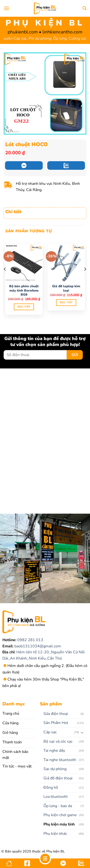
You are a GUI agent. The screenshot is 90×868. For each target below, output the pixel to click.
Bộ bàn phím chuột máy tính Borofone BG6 (24, 290)
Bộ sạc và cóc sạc (58, 741)
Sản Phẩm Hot (56, 723)
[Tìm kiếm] (84, 8)
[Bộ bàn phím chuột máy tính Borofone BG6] (24, 263)
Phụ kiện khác (55, 834)
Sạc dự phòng (55, 769)
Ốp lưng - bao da (58, 806)
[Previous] (5, 279)
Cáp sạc (50, 732)
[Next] (85, 279)
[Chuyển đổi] (82, 732)
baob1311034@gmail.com (37, 646)
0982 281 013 (30, 640)
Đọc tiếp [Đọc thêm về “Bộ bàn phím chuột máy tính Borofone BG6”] (24, 307)
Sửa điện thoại (56, 714)
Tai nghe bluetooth (60, 760)
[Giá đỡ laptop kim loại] (66, 263)
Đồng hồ (51, 788)
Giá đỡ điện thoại (58, 778)
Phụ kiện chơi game (60, 815)
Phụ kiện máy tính (59, 824)
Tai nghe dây (54, 751)
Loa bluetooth (56, 797)
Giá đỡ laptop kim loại (66, 288)
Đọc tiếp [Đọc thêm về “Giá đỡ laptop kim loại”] (66, 302)
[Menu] (6, 8)
